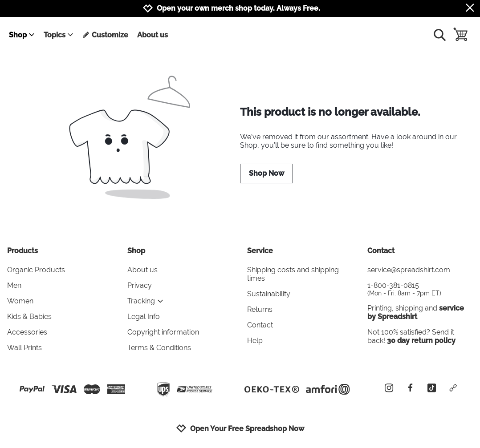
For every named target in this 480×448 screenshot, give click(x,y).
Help (255, 341)
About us (153, 35)
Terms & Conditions (159, 348)
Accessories (27, 332)
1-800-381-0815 (420, 289)
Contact (260, 325)
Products (22, 251)
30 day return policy (421, 341)
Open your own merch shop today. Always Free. (238, 8)
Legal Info (144, 317)
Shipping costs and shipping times (293, 274)
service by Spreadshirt (416, 312)
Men (14, 285)
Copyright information (163, 332)
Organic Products (36, 270)
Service (260, 251)
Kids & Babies (29, 317)
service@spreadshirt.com (409, 270)
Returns (260, 309)
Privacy (140, 285)
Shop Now (266, 173)
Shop (22, 35)
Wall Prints (24, 348)
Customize (105, 35)
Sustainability (269, 294)
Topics (59, 35)
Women (20, 301)
